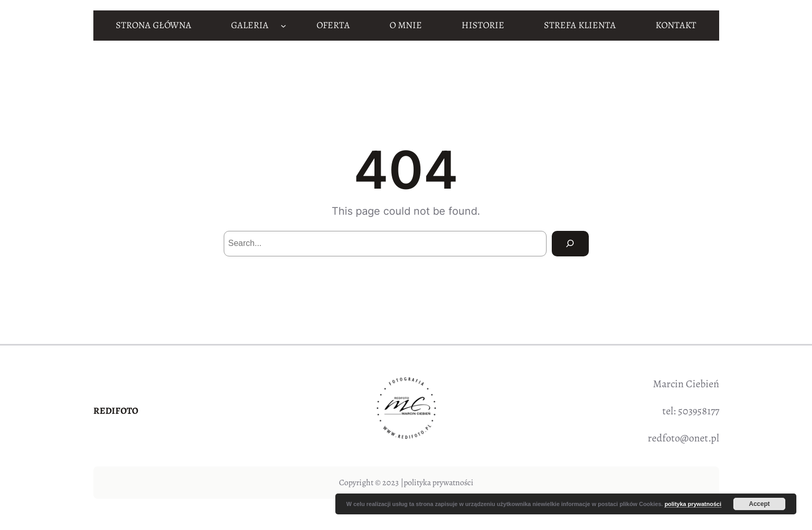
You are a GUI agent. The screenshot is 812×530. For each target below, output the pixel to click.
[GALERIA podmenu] (283, 25)
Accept (759, 504)
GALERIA (250, 25)
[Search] (570, 244)
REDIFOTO (116, 411)
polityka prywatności (439, 483)
